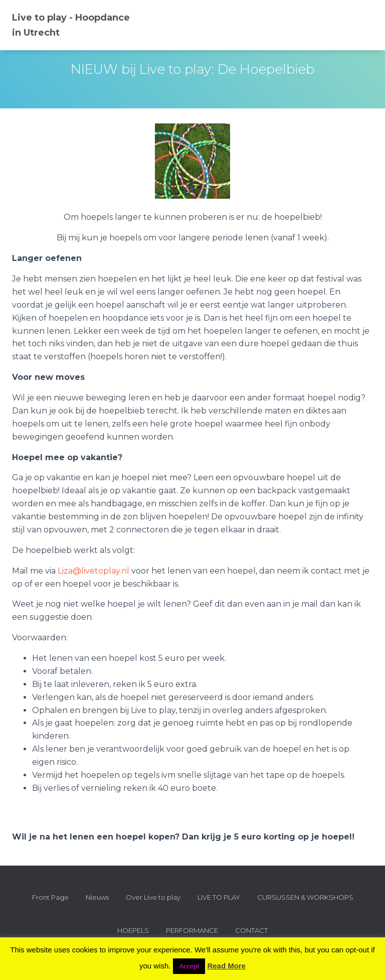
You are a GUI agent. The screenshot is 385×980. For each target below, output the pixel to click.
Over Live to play (153, 897)
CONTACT (251, 930)
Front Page (50, 897)
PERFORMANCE (192, 930)
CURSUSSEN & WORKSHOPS (305, 897)
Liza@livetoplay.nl (93, 571)
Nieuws (97, 897)
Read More (226, 966)
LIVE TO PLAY (219, 897)
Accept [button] (189, 966)
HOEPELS (133, 930)
